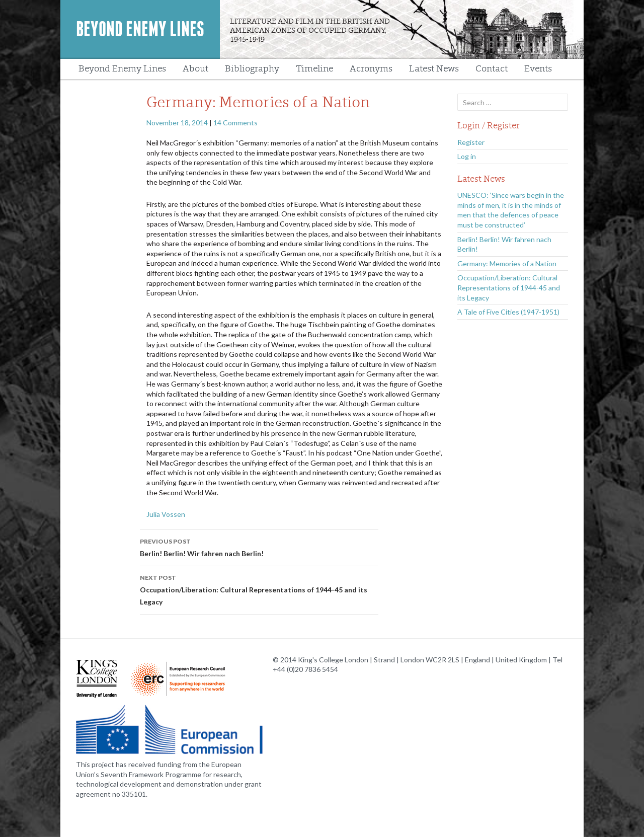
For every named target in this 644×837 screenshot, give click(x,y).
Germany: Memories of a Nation (507, 263)
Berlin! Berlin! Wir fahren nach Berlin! (259, 547)
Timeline (314, 69)
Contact (492, 69)
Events (538, 69)
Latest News (434, 69)
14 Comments (235, 123)
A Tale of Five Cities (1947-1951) (508, 312)
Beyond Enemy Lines (140, 29)
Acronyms (371, 69)
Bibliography (252, 69)
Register (471, 142)
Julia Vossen (166, 514)
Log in (467, 156)
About (195, 69)
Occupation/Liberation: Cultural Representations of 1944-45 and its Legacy (259, 589)
